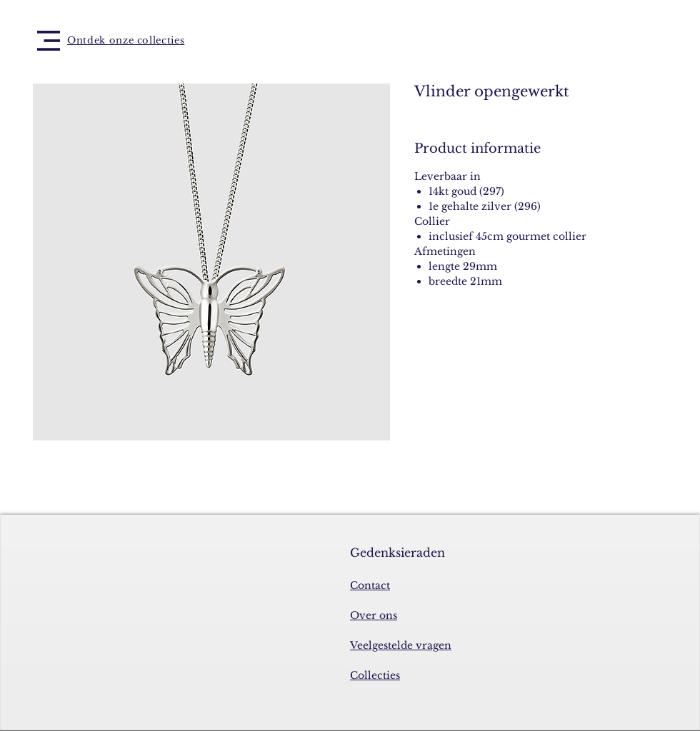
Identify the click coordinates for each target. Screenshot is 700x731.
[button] (49, 41)
